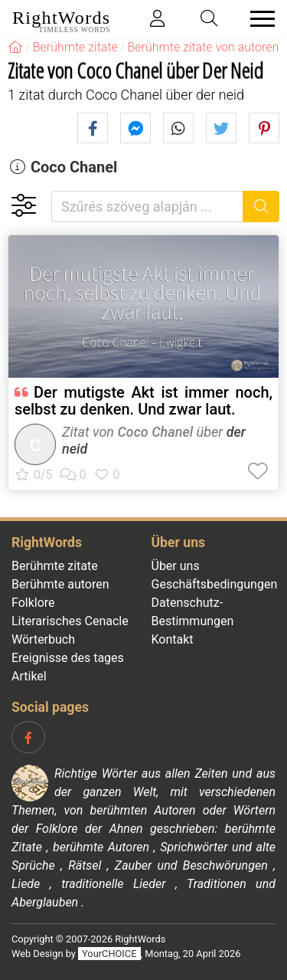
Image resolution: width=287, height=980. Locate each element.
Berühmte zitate (55, 566)
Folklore (33, 603)
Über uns (176, 566)
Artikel (29, 676)
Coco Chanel (74, 167)
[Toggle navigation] (258, 19)
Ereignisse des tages (68, 658)
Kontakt (173, 639)
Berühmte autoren (60, 584)
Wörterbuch (43, 639)
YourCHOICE (109, 954)
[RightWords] (15, 47)
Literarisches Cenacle (70, 621)
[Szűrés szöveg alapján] (147, 206)
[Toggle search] (210, 19)
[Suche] (261, 206)
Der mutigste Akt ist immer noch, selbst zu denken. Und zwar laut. (143, 401)
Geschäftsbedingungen (215, 584)
